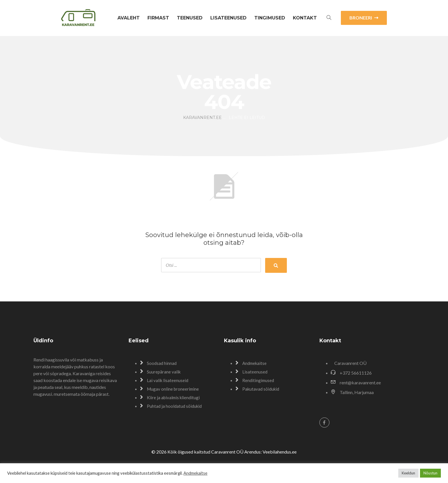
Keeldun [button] (408, 473)
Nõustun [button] (430, 473)
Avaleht (129, 18)
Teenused (190, 18)
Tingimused (270, 18)
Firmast (158, 18)
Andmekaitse (195, 473)
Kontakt (305, 18)
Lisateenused (228, 18)
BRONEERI (364, 18)
